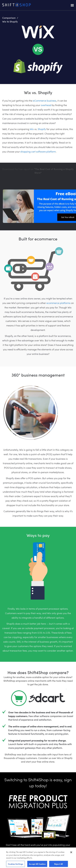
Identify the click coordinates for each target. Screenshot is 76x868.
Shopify (42, 129)
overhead (46, 105)
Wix (32, 129)
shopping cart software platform (38, 151)
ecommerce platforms (58, 303)
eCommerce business (45, 101)
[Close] (71, 855)
